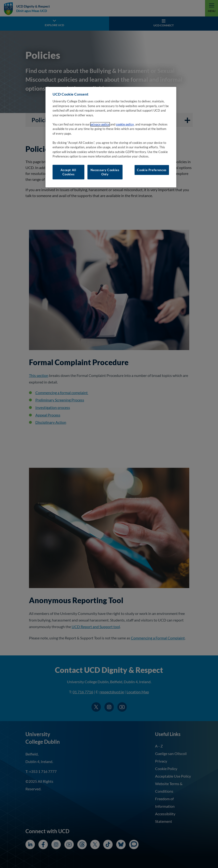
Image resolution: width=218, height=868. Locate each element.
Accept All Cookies (68, 172)
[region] (111, 137)
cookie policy (125, 124)
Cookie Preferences (152, 170)
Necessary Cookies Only (105, 172)
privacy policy (100, 124)
